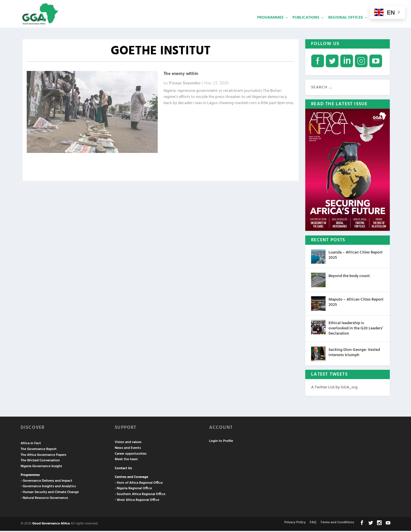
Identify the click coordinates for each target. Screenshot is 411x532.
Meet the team (126, 461)
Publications (306, 25)
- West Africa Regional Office (137, 501)
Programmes (270, 25)
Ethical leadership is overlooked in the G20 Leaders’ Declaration (356, 330)
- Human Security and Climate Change (50, 494)
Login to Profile (221, 442)
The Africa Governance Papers (43, 456)
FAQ (313, 524)
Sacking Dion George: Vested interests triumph (354, 354)
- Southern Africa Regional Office (140, 496)
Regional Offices (346, 25)
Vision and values (128, 444)
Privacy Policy (295, 524)
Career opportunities (131, 455)
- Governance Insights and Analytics (48, 488)
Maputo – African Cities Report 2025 (356, 304)
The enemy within (181, 75)
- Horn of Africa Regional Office (139, 484)
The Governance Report (39, 450)
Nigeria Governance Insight (41, 467)
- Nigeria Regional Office (133, 490)
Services (380, 25)
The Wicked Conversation (40, 462)
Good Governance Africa (51, 525)
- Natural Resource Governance (44, 499)
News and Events (128, 449)
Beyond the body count (349, 277)
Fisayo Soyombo (185, 84)
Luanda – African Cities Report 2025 (356, 257)
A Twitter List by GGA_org (334, 389)
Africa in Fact (31, 445)
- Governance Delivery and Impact (46, 482)
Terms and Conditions (337, 524)
